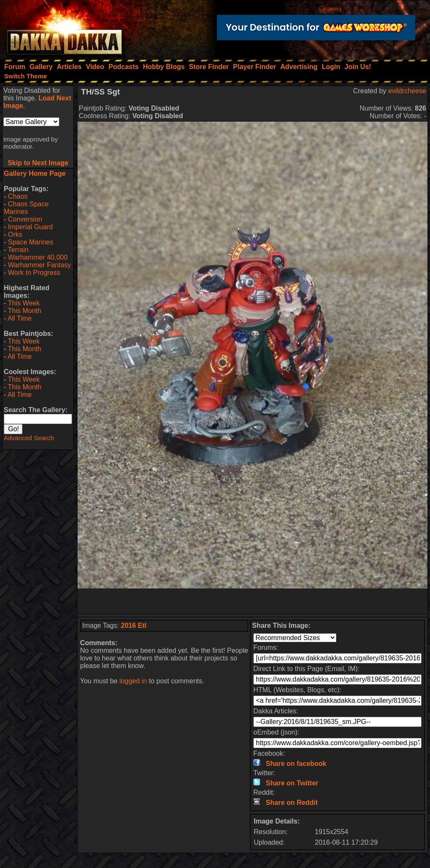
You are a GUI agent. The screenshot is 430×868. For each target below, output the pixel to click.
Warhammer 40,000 (38, 257)
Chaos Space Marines (26, 208)
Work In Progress (34, 273)
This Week (24, 303)
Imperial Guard (31, 227)
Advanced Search (29, 438)
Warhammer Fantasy (40, 265)
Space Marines (31, 242)
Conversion (25, 219)
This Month (24, 311)
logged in (133, 681)
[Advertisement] (252, 601)
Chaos (18, 196)
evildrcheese (407, 91)
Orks (15, 234)
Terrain (18, 250)
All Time (20, 318)
